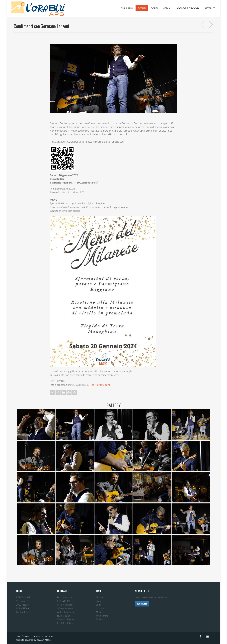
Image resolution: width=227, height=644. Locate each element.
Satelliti (210, 8)
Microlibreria (102, 616)
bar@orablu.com (101, 385)
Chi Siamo (127, 8)
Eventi (142, 8)
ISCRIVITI (142, 604)
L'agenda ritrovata (187, 8)
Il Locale (100, 608)
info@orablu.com (65, 608)
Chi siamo (101, 597)
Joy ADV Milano (44, 640)
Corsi (154, 8)
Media (166, 8)
